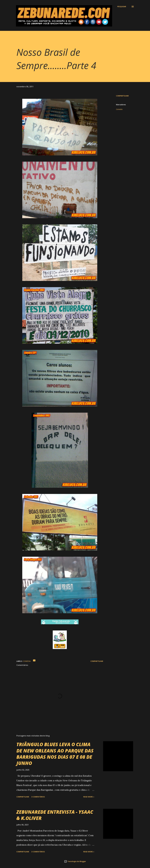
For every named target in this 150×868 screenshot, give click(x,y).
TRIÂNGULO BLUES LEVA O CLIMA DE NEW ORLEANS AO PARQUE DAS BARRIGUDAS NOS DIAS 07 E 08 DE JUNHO (55, 754)
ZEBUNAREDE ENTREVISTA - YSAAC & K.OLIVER (55, 815)
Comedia (119, 109)
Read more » (89, 797)
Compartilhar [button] (122, 96)
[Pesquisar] (122, 7)
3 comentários (38, 797)
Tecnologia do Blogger (75, 861)
